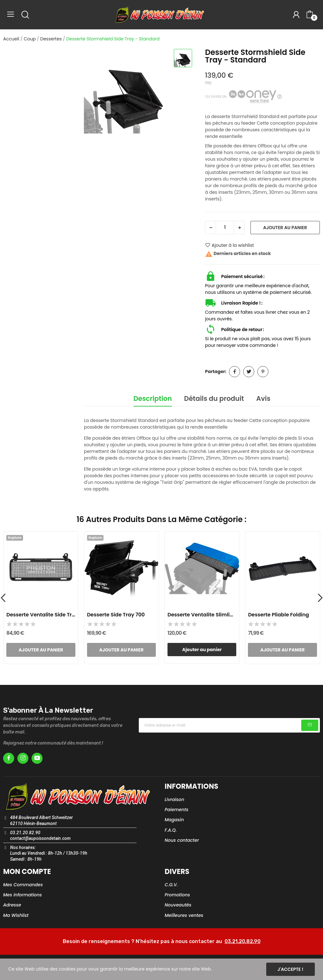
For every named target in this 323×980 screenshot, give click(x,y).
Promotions (177, 895)
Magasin (174, 820)
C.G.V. (171, 885)
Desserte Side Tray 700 (116, 615)
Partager (235, 372)
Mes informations (23, 895)
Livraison (174, 799)
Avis (263, 398)
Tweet (249, 372)
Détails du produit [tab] (214, 398)
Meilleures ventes (184, 915)
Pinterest (263, 372)
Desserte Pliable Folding (278, 615)
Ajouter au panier (285, 228)
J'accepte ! (291, 969)
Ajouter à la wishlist (229, 245)
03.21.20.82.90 (243, 941)
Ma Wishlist (16, 915)
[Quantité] (225, 228)
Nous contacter (182, 840)
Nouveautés (178, 905)
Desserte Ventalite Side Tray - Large (41, 615)
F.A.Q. (171, 830)
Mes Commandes (23, 885)
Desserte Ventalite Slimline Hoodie (202, 615)
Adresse (12, 905)
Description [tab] (153, 398)
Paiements (176, 810)
